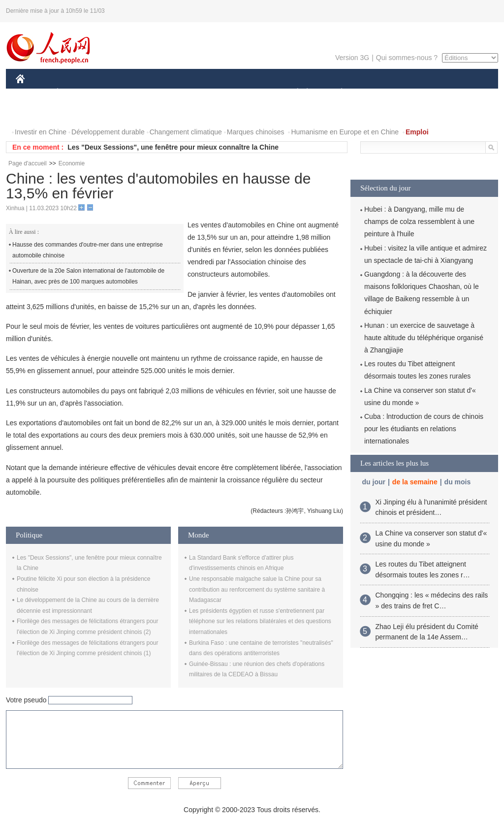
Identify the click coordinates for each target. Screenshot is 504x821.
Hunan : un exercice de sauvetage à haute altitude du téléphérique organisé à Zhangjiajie (424, 338)
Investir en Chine (41, 132)
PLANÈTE (336, 93)
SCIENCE (205, 93)
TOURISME (418, 93)
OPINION (464, 93)
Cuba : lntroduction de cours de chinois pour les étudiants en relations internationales (424, 429)
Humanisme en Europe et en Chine (345, 132)
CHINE (33, 93)
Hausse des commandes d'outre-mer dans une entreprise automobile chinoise (88, 250)
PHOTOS (36, 112)
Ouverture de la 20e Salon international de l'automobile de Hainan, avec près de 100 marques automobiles (88, 276)
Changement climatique (186, 132)
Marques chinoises (256, 132)
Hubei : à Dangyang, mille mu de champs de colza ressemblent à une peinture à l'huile (419, 221)
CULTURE (249, 93)
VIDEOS (76, 112)
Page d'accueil (28, 163)
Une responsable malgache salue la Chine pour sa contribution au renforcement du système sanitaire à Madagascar (257, 589)
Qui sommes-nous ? (407, 58)
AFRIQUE (162, 93)
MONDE (120, 93)
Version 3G (352, 58)
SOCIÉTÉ (293, 93)
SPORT (376, 93)
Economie (72, 163)
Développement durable (108, 132)
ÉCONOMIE (75, 93)
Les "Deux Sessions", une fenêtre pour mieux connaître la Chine (173, 147)
